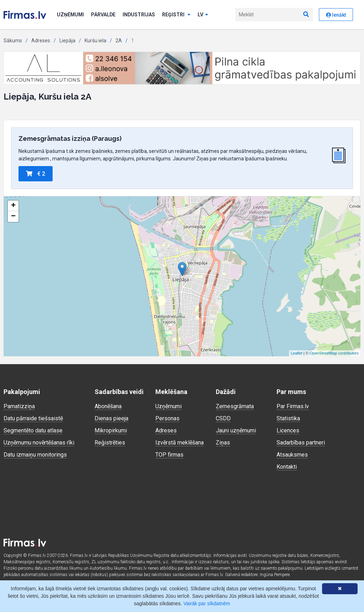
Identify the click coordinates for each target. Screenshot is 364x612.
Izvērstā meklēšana (180, 443)
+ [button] (13, 206)
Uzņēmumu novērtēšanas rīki (39, 443)
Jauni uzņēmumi (236, 430)
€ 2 (36, 174)
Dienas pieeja (111, 418)
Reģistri (176, 15)
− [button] (13, 217)
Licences (288, 430)
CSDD (223, 418)
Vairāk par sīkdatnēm (207, 603)
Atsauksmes (292, 455)
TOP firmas (169, 455)
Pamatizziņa (19, 406)
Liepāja (67, 41)
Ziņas (223, 443)
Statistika (288, 418)
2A (119, 41)
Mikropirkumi (111, 430)
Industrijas (139, 15)
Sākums (13, 41)
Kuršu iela (95, 41)
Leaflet (297, 353)
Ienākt (336, 15)
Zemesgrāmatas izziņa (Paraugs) (70, 139)
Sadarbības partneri (301, 443)
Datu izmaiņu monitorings (35, 455)
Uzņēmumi (70, 15)
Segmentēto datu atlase (33, 430)
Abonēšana (108, 406)
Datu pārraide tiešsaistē (33, 418)
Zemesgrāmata (235, 406)
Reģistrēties (110, 443)
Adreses (41, 41)
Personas (167, 418)
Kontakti (287, 467)
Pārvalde (103, 15)
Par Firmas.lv (293, 406)
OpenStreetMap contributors (334, 353)
